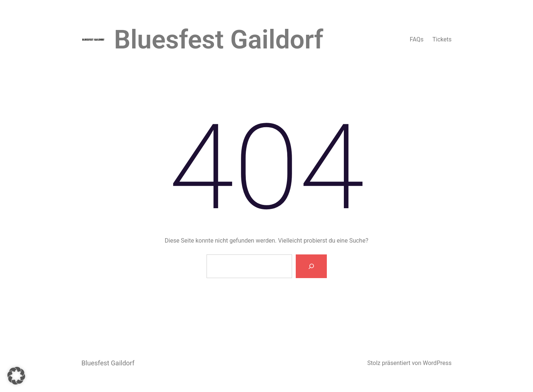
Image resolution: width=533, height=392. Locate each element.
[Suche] (311, 266)
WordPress (437, 363)
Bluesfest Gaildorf (219, 40)
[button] (16, 376)
